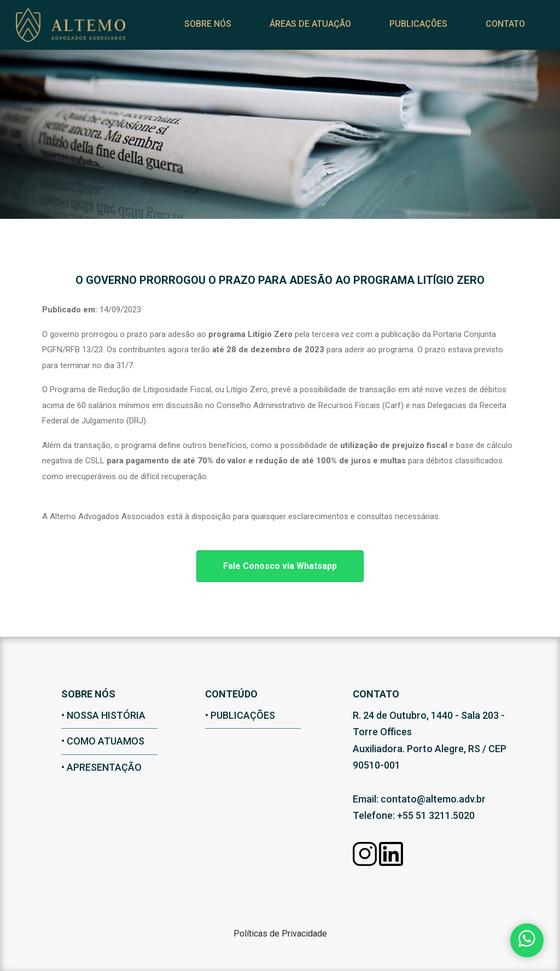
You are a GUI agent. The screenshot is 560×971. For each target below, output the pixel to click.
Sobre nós (193, 31)
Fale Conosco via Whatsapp (280, 566)
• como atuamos (103, 741)
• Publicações (240, 715)
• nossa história (103, 715)
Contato (491, 31)
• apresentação (101, 767)
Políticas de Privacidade (280, 934)
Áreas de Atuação (296, 31)
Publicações (404, 31)
